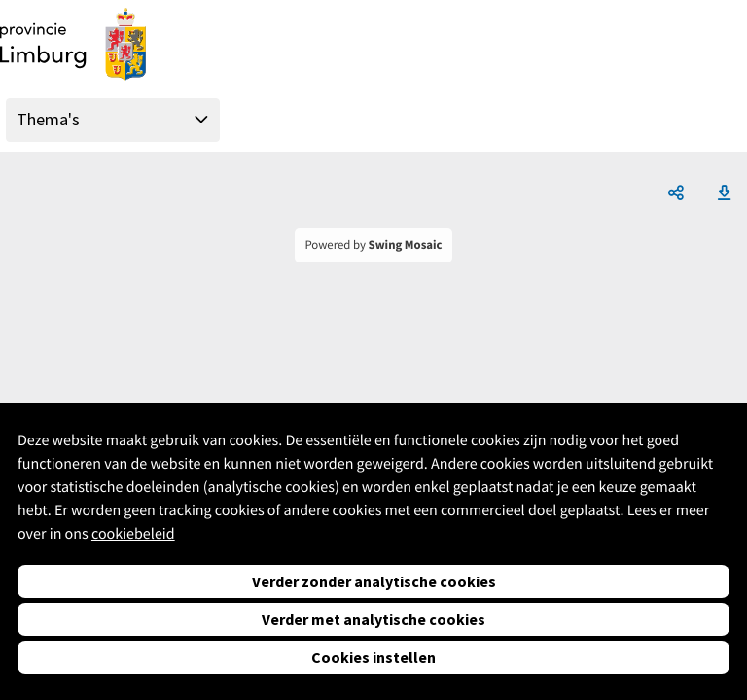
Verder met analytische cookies (373, 619)
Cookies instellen (373, 657)
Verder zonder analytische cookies (374, 581)
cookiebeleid (133, 534)
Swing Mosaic (406, 245)
